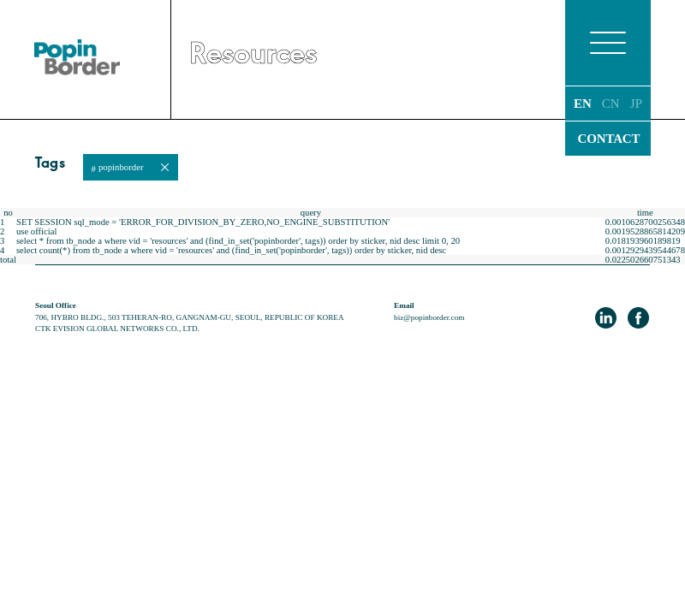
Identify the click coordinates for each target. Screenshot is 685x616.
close (165, 167)
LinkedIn (606, 318)
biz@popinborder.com (429, 317)
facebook (639, 318)
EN (583, 104)
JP (636, 104)
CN (611, 104)
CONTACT (609, 139)
